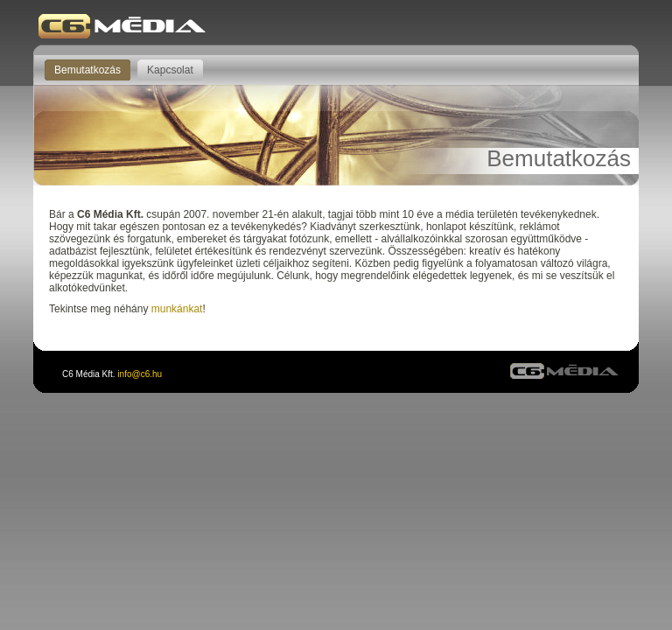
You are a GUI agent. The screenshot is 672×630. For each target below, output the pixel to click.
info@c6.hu (140, 374)
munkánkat (177, 309)
